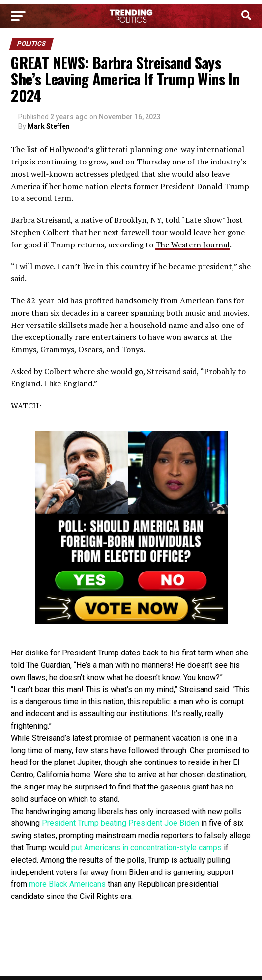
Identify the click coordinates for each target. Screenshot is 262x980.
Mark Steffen (49, 126)
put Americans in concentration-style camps (146, 848)
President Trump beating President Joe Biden (120, 823)
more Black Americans (67, 884)
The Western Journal (192, 245)
